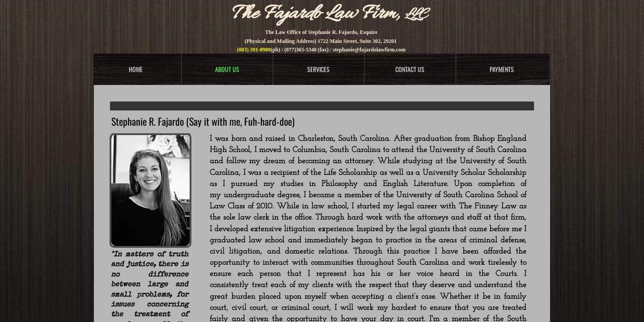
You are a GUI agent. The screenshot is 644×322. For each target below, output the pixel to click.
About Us (227, 69)
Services (318, 69)
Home (136, 69)
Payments (502, 69)
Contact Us (410, 69)
